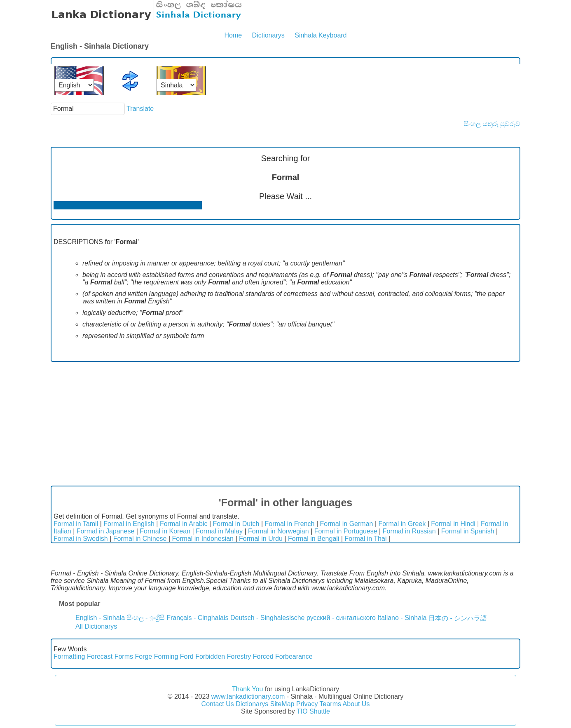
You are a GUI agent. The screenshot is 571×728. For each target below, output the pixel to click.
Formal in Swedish (81, 539)
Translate (140, 109)
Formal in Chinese (140, 539)
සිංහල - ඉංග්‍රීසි (146, 618)
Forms (124, 656)
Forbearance (294, 656)
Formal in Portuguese (346, 531)
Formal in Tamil (76, 524)
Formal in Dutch (236, 524)
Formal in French (290, 524)
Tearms (330, 704)
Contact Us (218, 704)
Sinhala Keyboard (321, 35)
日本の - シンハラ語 (458, 618)
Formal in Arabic (184, 524)
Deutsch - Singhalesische (268, 618)
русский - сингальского (341, 618)
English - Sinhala (100, 618)
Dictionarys (268, 35)
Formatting (69, 656)
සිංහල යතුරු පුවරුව (492, 124)
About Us (356, 704)
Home (233, 35)
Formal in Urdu (261, 539)
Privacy (307, 704)
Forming (166, 656)
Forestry (239, 656)
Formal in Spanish (468, 531)
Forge (143, 656)
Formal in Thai (365, 539)
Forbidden (210, 656)
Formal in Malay (219, 531)
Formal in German (347, 524)
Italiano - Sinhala (402, 618)
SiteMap (282, 704)
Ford (187, 656)
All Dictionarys (96, 626)
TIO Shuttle (313, 711)
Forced (263, 656)
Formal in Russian (409, 531)
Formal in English (129, 524)
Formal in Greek (402, 524)
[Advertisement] (285, 424)
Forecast (100, 656)
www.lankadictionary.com (248, 696)
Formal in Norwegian (278, 531)
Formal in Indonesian (203, 539)
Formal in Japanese (106, 531)
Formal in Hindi (453, 524)
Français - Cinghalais (197, 618)
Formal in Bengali (314, 539)
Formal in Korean (165, 531)
